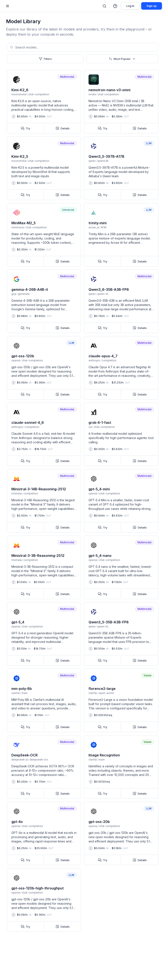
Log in (130, 6)
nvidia (92, 94)
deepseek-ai (20, 760)
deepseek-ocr (39, 760)
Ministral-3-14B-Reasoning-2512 (39, 489)
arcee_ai (94, 227)
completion (109, 360)
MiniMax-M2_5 (24, 223)
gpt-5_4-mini (99, 489)
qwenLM (103, 161)
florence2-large (102, 689)
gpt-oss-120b (23, 356)
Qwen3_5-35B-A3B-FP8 (109, 622)
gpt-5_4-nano (100, 556)
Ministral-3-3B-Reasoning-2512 (38, 556)
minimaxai (18, 227)
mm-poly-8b (22, 689)
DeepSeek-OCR (24, 755)
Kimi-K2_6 (20, 90)
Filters (45, 59)
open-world (106, 693)
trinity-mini (98, 223)
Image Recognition (104, 755)
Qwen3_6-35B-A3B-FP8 (109, 289)
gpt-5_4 (18, 622)
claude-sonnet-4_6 (28, 423)
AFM (104, 227)
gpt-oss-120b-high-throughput (37, 888)
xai (90, 427)
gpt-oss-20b (99, 822)
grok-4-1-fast (100, 423)
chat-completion (39, 94)
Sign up (152, 6)
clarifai (16, 693)
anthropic (94, 360)
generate (24, 294)
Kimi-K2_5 (20, 156)
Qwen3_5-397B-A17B (106, 156)
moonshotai (19, 94)
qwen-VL (103, 294)
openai (16, 360)
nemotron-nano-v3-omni (109, 90)
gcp (14, 294)
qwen (92, 161)
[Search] (104, 6)
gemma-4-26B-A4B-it (30, 289)
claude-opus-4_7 (103, 356)
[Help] (115, 6)
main (24, 693)
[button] (115, 6)
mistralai (17, 493)
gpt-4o (17, 822)
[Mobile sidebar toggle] (8, 6)
